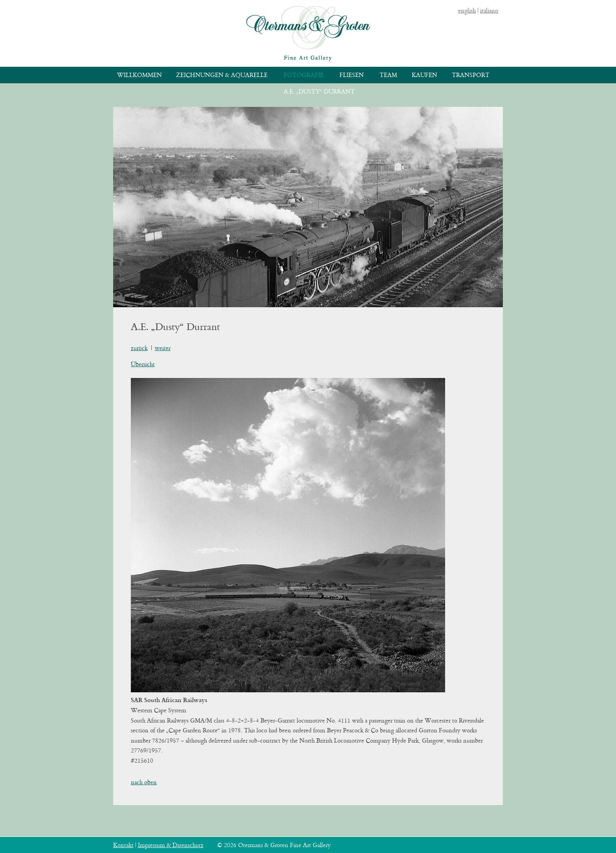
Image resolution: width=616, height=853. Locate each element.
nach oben (144, 782)
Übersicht (143, 364)
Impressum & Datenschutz (171, 845)
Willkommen (139, 75)
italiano (489, 10)
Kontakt (123, 845)
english (467, 10)
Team (388, 75)
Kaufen (424, 75)
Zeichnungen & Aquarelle (222, 75)
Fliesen (352, 75)
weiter (163, 348)
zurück (139, 348)
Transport (471, 75)
